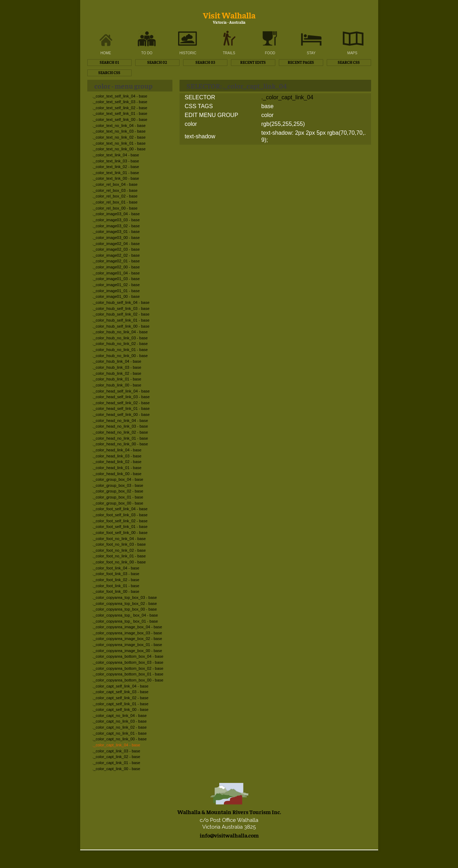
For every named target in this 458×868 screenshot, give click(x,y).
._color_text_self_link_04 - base (120, 96)
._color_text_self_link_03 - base (120, 102)
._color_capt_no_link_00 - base (120, 739)
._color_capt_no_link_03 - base (120, 721)
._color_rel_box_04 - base (115, 184)
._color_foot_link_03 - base (116, 574)
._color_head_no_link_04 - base (120, 421)
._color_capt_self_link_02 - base (121, 698)
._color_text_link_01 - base (116, 173)
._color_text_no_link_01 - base (119, 143)
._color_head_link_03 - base (117, 456)
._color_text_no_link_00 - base (119, 149)
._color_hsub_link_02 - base (117, 373)
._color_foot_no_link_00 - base (119, 562)
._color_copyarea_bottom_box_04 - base (128, 656)
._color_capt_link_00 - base (117, 769)
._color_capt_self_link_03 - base (121, 692)
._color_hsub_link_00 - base (117, 385)
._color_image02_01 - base (116, 261)
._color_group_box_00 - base (118, 503)
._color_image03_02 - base (116, 226)
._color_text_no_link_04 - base (119, 126)
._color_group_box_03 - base (118, 485)
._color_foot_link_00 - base (116, 591)
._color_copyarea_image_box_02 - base (127, 639)
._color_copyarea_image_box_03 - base (127, 633)
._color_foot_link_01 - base (116, 586)
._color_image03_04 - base (116, 214)
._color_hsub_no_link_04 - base (120, 332)
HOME (106, 53)
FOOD (270, 53)
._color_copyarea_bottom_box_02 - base (128, 668)
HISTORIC (188, 53)
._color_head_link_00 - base (117, 474)
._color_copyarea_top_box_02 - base (125, 603)
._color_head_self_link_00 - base (121, 414)
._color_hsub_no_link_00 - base (120, 356)
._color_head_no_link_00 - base (120, 444)
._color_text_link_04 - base (116, 155)
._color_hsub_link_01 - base (117, 379)
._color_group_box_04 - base (118, 479)
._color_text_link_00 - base (116, 178)
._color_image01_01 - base (116, 291)
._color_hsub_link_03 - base (117, 367)
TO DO (147, 53)
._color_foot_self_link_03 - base (120, 515)
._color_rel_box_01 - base (115, 202)
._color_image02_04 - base (116, 244)
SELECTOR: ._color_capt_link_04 (237, 86)
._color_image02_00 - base (116, 267)
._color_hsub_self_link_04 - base (121, 302)
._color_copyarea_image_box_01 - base (127, 645)
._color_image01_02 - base (116, 285)
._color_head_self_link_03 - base (121, 397)
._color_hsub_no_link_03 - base (120, 338)
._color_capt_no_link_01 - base (120, 733)
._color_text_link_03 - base (116, 161)
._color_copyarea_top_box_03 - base (125, 597)
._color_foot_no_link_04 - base (119, 539)
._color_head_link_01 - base (117, 468)
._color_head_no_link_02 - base (120, 432)
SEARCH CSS (349, 62)
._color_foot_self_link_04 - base (120, 509)
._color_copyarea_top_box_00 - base (125, 609)
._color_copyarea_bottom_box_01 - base (128, 674)
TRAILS (229, 53)
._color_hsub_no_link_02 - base (120, 344)
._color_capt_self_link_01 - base (121, 704)
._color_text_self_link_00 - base (120, 119)
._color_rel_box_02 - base (115, 196)
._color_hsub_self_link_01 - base (121, 320)
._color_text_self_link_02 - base (120, 108)
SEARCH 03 (205, 62)
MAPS (352, 53)
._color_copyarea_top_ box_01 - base (125, 621)
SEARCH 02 (157, 62)
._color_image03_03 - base (116, 220)
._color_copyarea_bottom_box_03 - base (128, 662)
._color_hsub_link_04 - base (117, 361)
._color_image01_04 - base (116, 273)
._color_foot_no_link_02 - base (119, 550)
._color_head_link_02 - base (117, 462)
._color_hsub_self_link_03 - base (121, 308)
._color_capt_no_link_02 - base (120, 727)
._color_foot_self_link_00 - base (120, 533)
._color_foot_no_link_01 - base (119, 556)
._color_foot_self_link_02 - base (120, 521)
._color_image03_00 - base (116, 238)
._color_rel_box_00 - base (115, 208)
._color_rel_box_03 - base (115, 190)
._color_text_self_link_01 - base (120, 113)
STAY (311, 53)
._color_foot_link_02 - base (116, 580)
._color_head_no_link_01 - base (120, 438)
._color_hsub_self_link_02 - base (121, 314)
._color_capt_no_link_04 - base (120, 716)
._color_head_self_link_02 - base (121, 403)
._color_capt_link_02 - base (117, 757)
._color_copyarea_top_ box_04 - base (125, 615)
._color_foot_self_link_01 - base (120, 527)
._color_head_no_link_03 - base (120, 426)
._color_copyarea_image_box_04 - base (127, 627)
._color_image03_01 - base (116, 232)
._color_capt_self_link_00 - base (121, 710)
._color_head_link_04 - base (117, 450)
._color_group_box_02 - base (118, 491)
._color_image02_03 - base (116, 249)
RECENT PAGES (301, 62)
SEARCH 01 (109, 62)
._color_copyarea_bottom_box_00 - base (128, 680)
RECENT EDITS (253, 62)
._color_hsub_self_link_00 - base (121, 326)
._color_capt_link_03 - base (117, 751)
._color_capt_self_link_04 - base (121, 686)
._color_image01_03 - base (116, 279)
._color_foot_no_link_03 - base (119, 544)
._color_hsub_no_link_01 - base (120, 350)
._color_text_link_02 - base (116, 167)
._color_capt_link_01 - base (117, 763)
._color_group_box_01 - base (118, 497)
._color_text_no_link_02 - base (119, 137)
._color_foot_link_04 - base (116, 568)
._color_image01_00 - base (116, 296)
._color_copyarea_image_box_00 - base (127, 651)
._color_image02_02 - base (116, 255)
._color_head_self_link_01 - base (121, 408)
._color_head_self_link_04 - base (121, 391)
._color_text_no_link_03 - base (119, 131)
